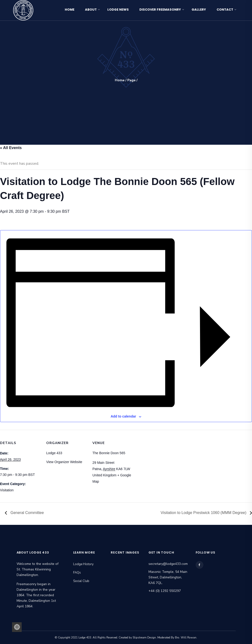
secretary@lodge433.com (168, 564)
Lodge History (83, 564)
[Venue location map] (164, 463)
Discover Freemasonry (160, 10)
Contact (225, 10)
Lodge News (118, 10)
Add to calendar (123, 416)
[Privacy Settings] (17, 627)
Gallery (199, 10)
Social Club (81, 581)
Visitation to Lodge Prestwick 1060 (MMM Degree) (204, 513)
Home (70, 10)
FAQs (77, 573)
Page (131, 80)
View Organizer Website (64, 462)
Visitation (7, 490)
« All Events (11, 148)
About (91, 10)
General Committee (27, 513)
